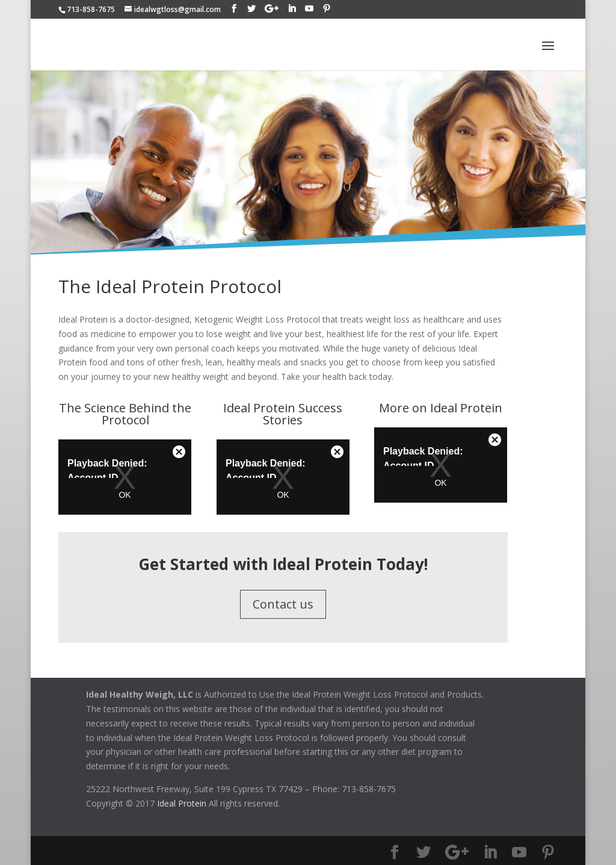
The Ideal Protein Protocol (170, 286)
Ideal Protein (182, 803)
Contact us (283, 604)
